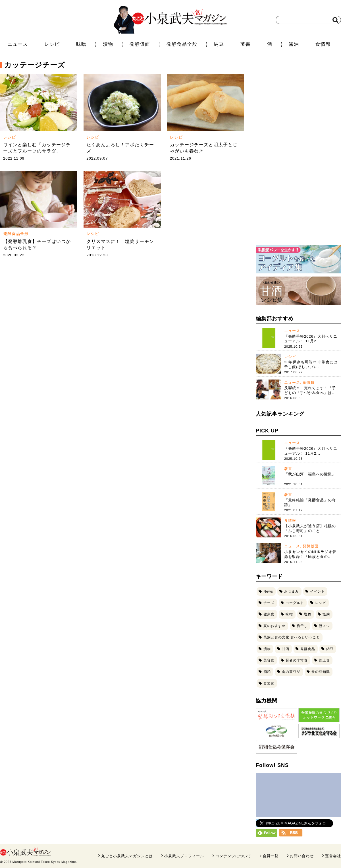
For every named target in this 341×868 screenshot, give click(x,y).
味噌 (81, 44)
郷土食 (324, 660)
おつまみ (292, 591)
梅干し (302, 626)
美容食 (269, 660)
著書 (246, 44)
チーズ (269, 603)
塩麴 (308, 614)
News (268, 591)
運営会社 (333, 856)
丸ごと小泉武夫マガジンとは (127, 856)
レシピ (52, 44)
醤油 (294, 44)
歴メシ (324, 626)
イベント (317, 591)
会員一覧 (271, 856)
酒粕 (267, 672)
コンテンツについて (233, 856)
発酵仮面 (140, 44)
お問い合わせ (302, 856)
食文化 (269, 683)
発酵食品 (308, 649)
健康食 (269, 614)
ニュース (18, 44)
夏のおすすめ (275, 626)
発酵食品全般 (182, 44)
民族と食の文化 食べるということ (292, 637)
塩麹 (326, 614)
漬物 (108, 44)
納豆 (219, 44)
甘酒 (286, 649)
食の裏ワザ (291, 672)
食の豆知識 (321, 672)
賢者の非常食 (297, 660)
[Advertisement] (297, 154)
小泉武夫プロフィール (184, 856)
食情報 (323, 44)
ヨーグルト (295, 603)
